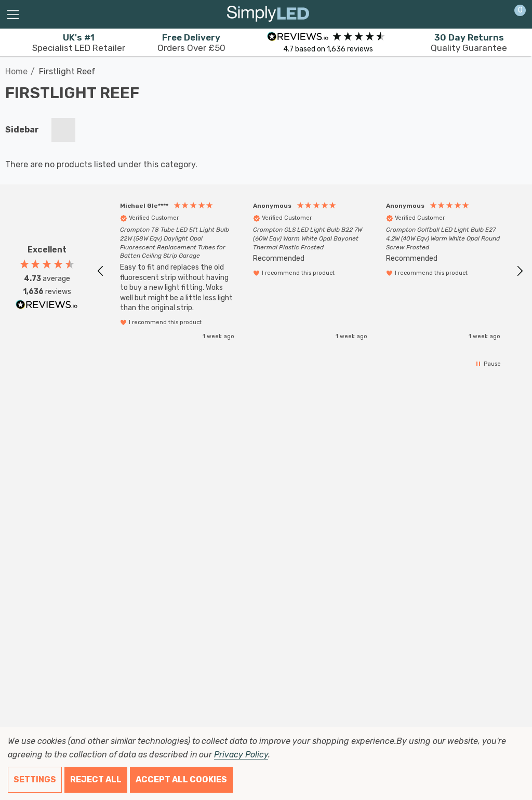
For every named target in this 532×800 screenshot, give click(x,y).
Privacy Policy (241, 755)
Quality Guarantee (469, 43)
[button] (101, 271)
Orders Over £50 (191, 43)
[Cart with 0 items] (515, 15)
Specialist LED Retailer (79, 43)
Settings (35, 779)
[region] (310, 271)
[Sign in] (495, 15)
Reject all (96, 779)
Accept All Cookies (181, 779)
